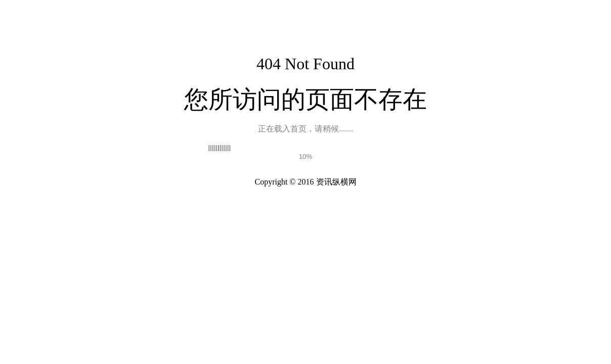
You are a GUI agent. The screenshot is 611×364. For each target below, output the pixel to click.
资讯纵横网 (336, 182)
